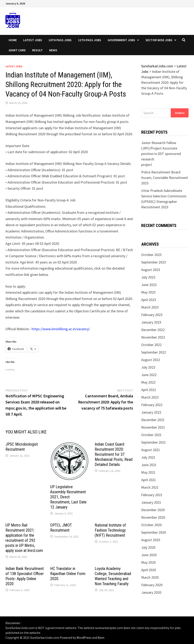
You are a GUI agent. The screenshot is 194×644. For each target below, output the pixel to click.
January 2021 (151, 502)
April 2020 (149, 570)
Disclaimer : (13, 623)
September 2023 (154, 262)
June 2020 (149, 555)
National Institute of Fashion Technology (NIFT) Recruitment (110, 530)
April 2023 (149, 300)
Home (13, 40)
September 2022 (154, 352)
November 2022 (153, 337)
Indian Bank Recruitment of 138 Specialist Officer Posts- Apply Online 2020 (25, 576)
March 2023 (150, 307)
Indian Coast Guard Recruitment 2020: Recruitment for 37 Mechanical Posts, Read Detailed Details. (114, 454)
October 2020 (151, 525)
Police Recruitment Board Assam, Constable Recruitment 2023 (165, 178)
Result (37, 50)
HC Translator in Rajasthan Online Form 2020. (68, 574)
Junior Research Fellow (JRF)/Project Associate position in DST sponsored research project (161, 154)
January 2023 (151, 322)
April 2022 (149, 390)
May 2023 (148, 292)
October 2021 (151, 435)
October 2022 (151, 345)
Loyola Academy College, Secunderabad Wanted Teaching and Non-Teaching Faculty (113, 576)
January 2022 (151, 412)
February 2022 (152, 405)
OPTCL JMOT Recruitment (61, 528)
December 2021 (153, 420)
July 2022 (148, 367)
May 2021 (148, 472)
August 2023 (151, 270)
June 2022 (149, 375)
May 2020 (148, 562)
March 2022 (150, 397)
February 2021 (152, 495)
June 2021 (149, 465)
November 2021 (153, 427)
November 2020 (153, 517)
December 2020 (153, 510)
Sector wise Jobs (159, 40)
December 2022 (153, 330)
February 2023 (152, 315)
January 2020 (151, 592)
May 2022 (148, 382)
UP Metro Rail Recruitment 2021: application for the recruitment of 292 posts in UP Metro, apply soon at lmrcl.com (24, 538)
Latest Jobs (33, 40)
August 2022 (151, 360)
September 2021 (154, 442)
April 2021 (149, 480)
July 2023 (148, 277)
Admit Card (17, 50)
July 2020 (148, 547)
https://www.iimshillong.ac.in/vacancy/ (61, 329)
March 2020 (150, 577)
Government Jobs (121, 40)
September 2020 (154, 532)
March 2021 (150, 487)
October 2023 (151, 255)
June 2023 (149, 285)
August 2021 (151, 450)
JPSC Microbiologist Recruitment (22, 447)
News (53, 50)
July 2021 (148, 457)
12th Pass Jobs (90, 40)
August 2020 (151, 540)
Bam (101, 638)
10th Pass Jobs (60, 40)
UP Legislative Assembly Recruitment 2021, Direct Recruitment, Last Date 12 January (68, 497)
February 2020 (152, 585)
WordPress (84, 638)
